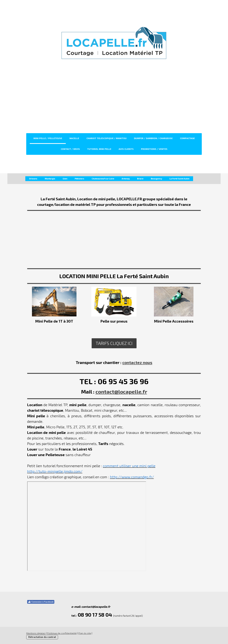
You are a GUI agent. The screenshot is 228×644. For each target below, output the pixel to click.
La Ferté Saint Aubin (179, 179)
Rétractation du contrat (41, 637)
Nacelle (74, 138)
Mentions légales (35, 633)
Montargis (50, 179)
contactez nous (137, 362)
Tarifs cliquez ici (114, 343)
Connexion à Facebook (40, 602)
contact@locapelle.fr (121, 392)
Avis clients (126, 149)
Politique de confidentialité (61, 633)
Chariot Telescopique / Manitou (107, 138)
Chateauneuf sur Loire (103, 179)
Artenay (126, 179)
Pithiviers (79, 179)
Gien (65, 179)
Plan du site (84, 633)
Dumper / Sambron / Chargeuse (153, 138)
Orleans (33, 179)
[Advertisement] (114, 105)
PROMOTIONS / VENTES (154, 149)
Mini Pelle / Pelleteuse (48, 138)
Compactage (187, 138)
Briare (140, 179)
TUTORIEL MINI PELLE (99, 149)
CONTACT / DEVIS (70, 149)
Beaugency (156, 179)
